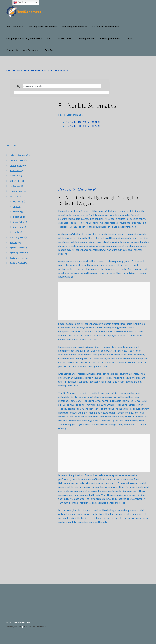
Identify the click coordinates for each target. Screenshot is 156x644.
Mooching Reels (17, 237)
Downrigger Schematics (75, 27)
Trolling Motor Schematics (43, 27)
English (20, 2)
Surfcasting (19, 227)
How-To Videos (66, 38)
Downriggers (16, 165)
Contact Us (12, 50)
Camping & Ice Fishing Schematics (24, 38)
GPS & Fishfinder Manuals (106, 27)
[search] (62, 86)
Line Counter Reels (19, 191)
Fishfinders (15, 170)
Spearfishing (19, 222)
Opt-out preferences (110, 38)
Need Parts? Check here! (77, 189)
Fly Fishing (18, 201)
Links (50, 38)
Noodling (18, 217)
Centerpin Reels (17, 160)
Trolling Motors (17, 258)
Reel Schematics (15, 27)
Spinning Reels (17, 253)
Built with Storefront (35, 627)
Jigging (17, 206)
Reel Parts (50, 50)
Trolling (17, 232)
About (129, 38)
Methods (14, 196)
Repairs (13, 242)
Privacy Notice (86, 38)
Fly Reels (14, 176)
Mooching (18, 212)
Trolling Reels (16, 263)
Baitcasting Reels (18, 155)
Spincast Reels (17, 248)
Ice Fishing (15, 186)
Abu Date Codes (31, 50)
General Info (16, 181)
